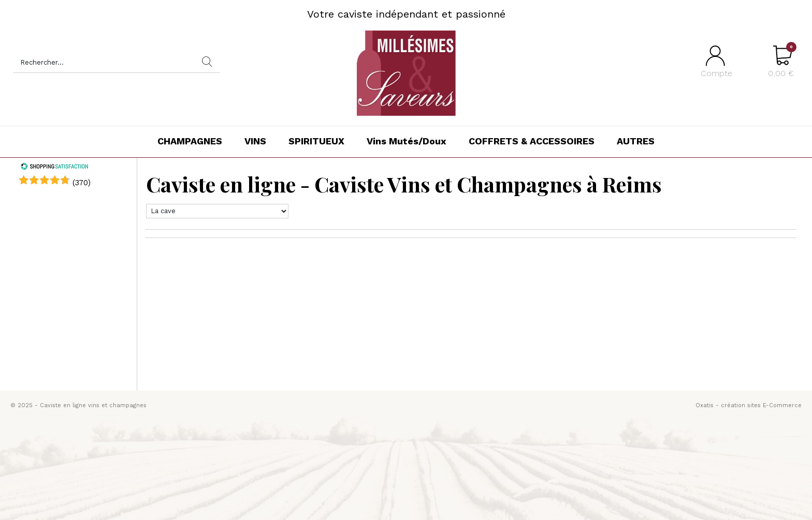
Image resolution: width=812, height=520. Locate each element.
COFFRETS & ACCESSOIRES (532, 141)
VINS (255, 141)
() (82, 183)
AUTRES (636, 141)
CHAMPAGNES (190, 141)
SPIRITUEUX (316, 141)
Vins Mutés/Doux (407, 141)
